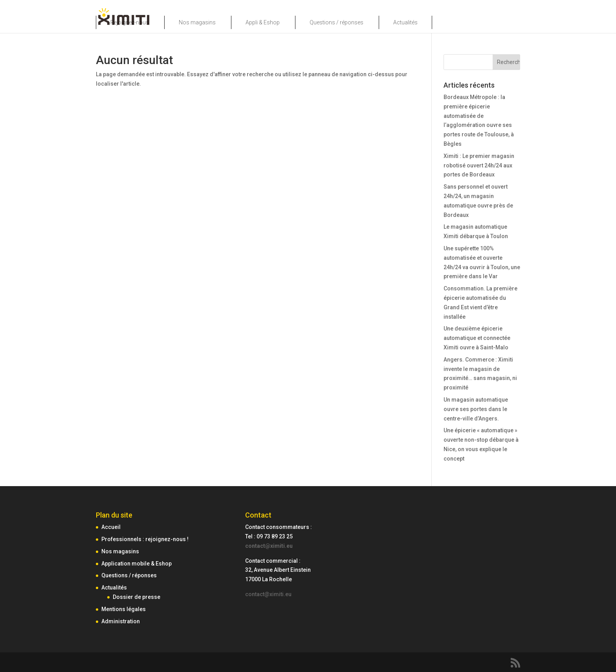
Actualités (405, 22)
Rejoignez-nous (130, 22)
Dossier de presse (137, 597)
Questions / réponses (336, 22)
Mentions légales (124, 609)
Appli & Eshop (263, 22)
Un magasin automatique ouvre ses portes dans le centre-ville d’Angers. (476, 409)
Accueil (111, 527)
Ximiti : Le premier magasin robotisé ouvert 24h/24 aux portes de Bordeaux (479, 165)
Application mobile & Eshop (137, 564)
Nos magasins (197, 22)
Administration (121, 621)
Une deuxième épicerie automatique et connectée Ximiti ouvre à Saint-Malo (477, 338)
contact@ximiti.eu (269, 546)
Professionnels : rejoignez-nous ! (145, 539)
